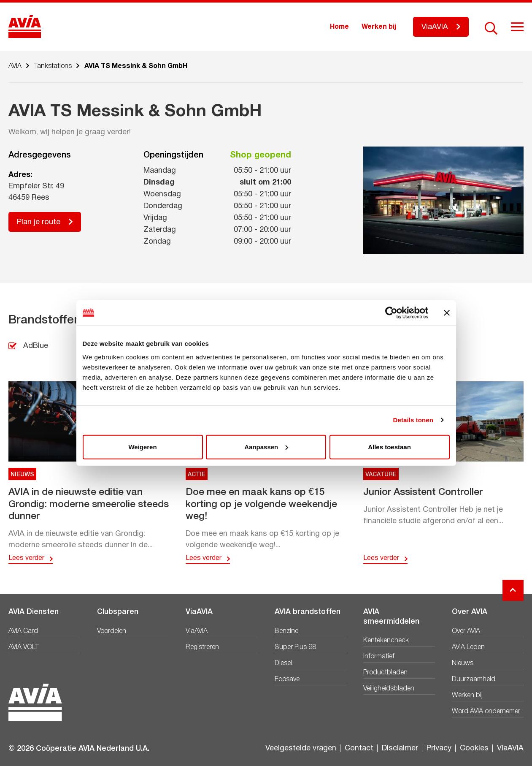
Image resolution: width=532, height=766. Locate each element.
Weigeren (142, 447)
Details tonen (413, 420)
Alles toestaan (389, 447)
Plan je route (39, 222)
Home (339, 27)
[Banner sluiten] (447, 313)
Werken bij (379, 27)
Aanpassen (266, 447)
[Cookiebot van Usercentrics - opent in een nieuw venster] (391, 313)
